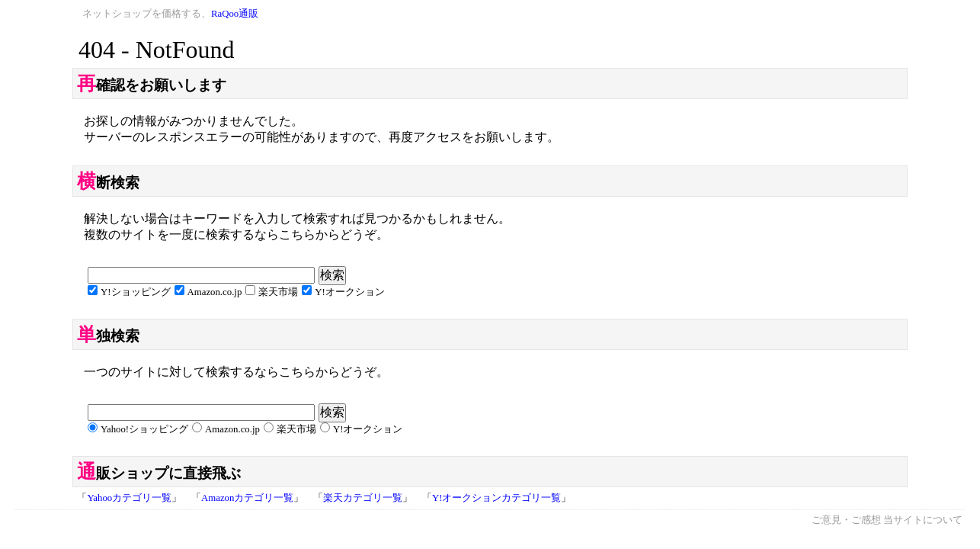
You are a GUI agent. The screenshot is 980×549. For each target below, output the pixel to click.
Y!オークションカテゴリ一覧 (497, 498)
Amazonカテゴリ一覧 (247, 498)
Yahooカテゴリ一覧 (129, 498)
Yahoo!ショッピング (144, 429)
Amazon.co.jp (215, 292)
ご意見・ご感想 (846, 520)
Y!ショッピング (136, 292)
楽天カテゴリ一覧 (363, 498)
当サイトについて (923, 520)
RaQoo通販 (235, 14)
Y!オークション (350, 292)
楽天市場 (278, 292)
